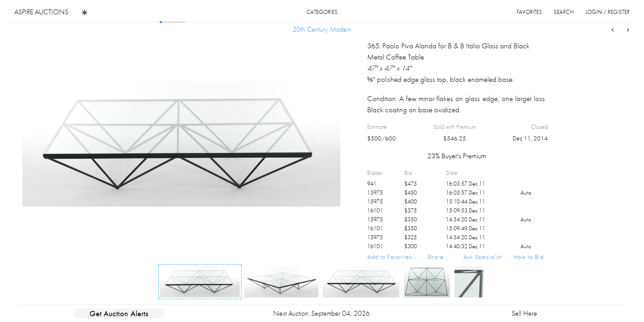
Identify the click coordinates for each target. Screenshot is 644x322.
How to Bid (529, 257)
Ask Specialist (483, 257)
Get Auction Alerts (119, 314)
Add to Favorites (390, 257)
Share (436, 257)
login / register (608, 12)
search (564, 12)
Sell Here (524, 313)
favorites (529, 12)
